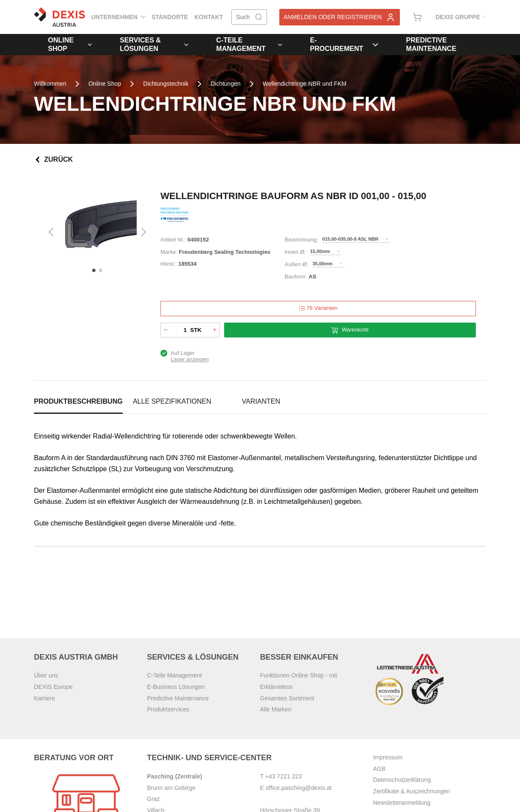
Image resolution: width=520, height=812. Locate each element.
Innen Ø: (295, 252)
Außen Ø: (297, 264)
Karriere (45, 698)
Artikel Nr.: (173, 240)
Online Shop (70, 44)
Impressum (388, 757)
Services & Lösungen (154, 44)
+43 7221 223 (284, 776)
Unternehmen (118, 17)
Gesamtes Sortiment (287, 698)
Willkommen (50, 84)
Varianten (261, 401)
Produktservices (168, 709)
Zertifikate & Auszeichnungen (412, 791)
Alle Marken (276, 709)
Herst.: (169, 264)
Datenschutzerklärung (402, 780)
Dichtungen (226, 84)
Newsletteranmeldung (402, 803)
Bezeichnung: (302, 240)
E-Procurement (344, 44)
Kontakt (209, 17)
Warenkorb (350, 330)
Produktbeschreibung (78, 401)
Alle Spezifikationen (172, 401)
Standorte (170, 17)
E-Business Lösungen (176, 687)
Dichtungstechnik (166, 84)
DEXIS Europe (53, 687)
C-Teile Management (249, 44)
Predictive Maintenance (431, 44)
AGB (379, 769)
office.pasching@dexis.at (299, 788)
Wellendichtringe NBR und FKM (305, 84)
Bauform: (296, 277)
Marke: (169, 252)
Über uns (46, 675)
